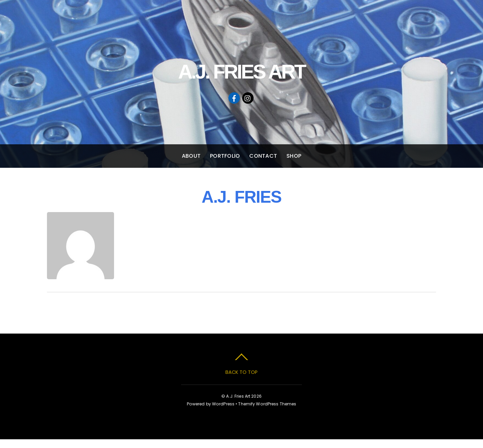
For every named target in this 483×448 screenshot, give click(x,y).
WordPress (223, 404)
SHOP (294, 156)
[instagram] (248, 97)
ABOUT (191, 156)
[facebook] (234, 97)
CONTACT (263, 156)
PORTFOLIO (225, 156)
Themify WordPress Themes (267, 404)
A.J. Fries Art (238, 396)
